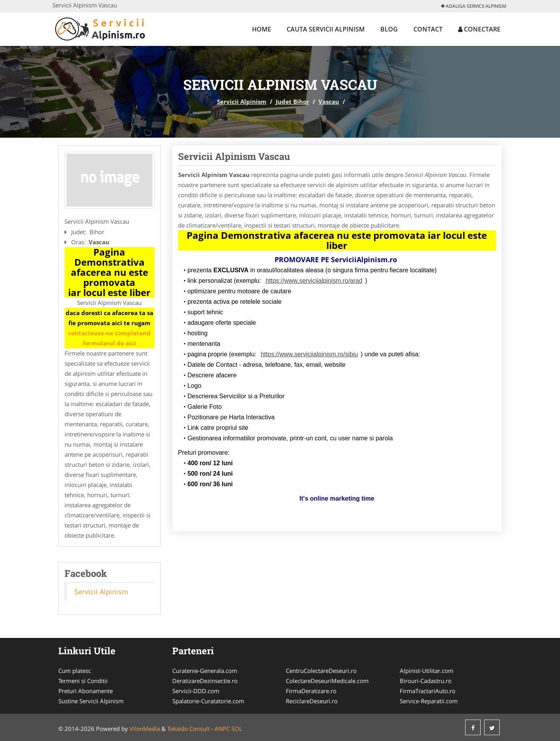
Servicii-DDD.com (196, 691)
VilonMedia (145, 729)
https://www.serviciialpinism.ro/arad (314, 281)
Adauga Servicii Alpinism (474, 6)
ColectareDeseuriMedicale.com (327, 681)
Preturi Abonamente (86, 691)
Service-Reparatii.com (429, 701)
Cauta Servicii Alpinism (326, 29)
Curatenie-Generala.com (205, 671)
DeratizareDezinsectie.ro (205, 681)
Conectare (479, 29)
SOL (237, 729)
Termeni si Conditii (83, 681)
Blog (389, 29)
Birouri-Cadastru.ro (426, 681)
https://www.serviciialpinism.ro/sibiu (309, 354)
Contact (428, 29)
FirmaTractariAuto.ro (428, 691)
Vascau (329, 102)
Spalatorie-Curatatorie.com (208, 701)
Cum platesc (75, 671)
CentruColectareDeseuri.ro (321, 671)
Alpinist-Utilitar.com (427, 671)
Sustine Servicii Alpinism (91, 701)
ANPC (222, 729)
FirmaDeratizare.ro (311, 691)
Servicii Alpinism (242, 102)
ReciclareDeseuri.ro (312, 701)
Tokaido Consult (188, 729)
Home (262, 29)
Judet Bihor (292, 102)
